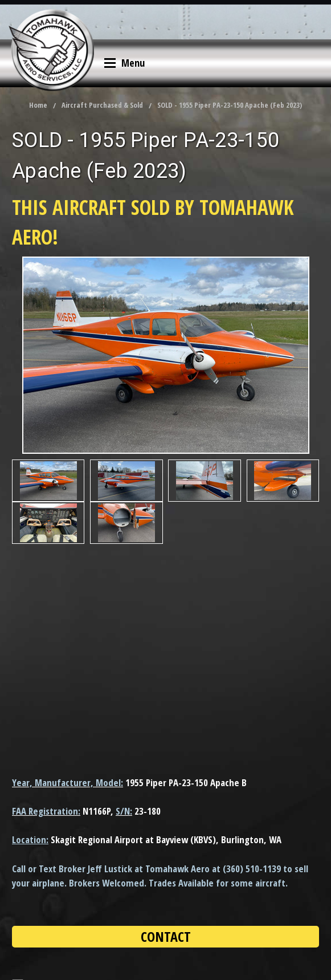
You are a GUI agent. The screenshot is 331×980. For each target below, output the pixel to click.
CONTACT (166, 936)
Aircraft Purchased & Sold (102, 105)
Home (38, 105)
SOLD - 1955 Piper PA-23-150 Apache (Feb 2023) (230, 105)
